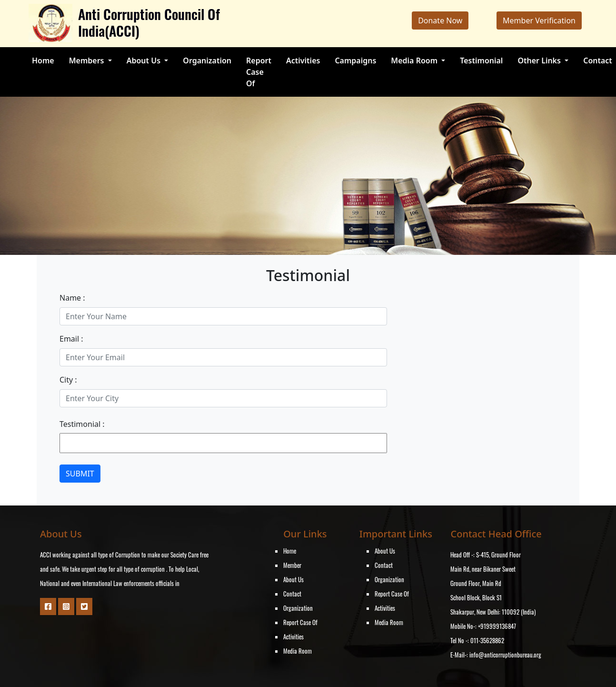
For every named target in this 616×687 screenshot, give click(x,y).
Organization (207, 61)
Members (88, 61)
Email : (71, 339)
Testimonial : (82, 424)
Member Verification (539, 20)
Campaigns (355, 61)
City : (68, 380)
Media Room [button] (415, 61)
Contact (598, 61)
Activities (303, 61)
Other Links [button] (540, 61)
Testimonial (481, 61)
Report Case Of (259, 72)
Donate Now (440, 20)
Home (43, 61)
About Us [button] (145, 61)
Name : (72, 298)
